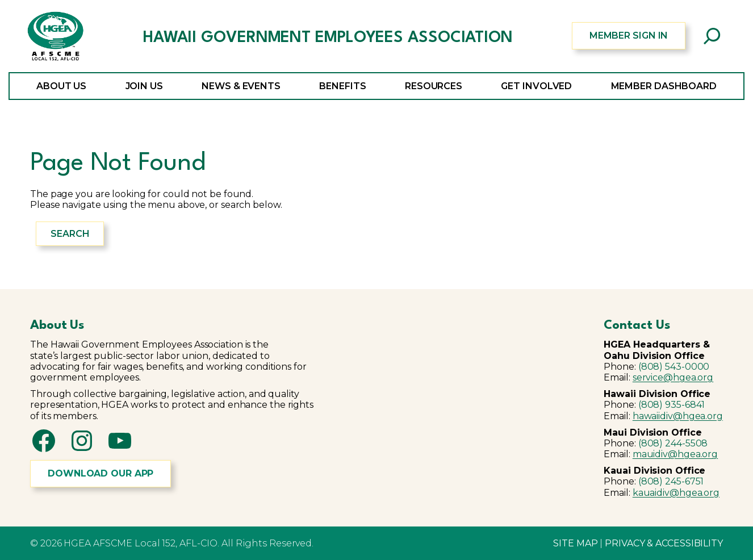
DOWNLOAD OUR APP (101, 473)
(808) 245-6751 (671, 481)
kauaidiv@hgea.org (676, 493)
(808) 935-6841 (672, 405)
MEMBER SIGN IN (629, 35)
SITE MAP (575, 543)
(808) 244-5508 (673, 443)
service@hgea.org (673, 377)
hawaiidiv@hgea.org (678, 416)
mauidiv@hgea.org (675, 454)
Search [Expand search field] (70, 234)
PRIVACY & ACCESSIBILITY (664, 543)
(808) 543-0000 (674, 367)
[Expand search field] (712, 36)
